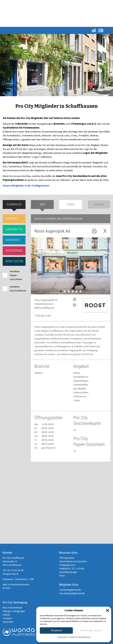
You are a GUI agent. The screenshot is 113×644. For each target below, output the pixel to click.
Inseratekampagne (68, 572)
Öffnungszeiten (67, 558)
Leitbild (6, 615)
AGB (32, 579)
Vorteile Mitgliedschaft (70, 590)
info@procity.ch (11, 574)
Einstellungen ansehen (91, 630)
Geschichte (8, 622)
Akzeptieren (56, 630)
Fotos (62, 576)
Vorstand (7, 618)
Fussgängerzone (67, 565)
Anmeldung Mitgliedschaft (72, 593)
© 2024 (6, 588)
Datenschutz (21, 579)
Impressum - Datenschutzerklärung (74, 637)
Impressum (8, 579)
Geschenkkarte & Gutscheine (73, 561)
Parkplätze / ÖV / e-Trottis (72, 569)
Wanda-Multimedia (20, 585)
